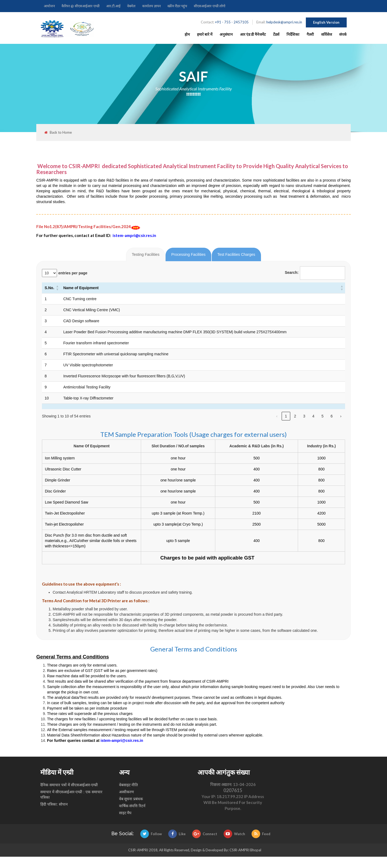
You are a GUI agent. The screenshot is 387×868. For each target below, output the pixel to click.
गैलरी (310, 34)
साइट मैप (125, 813)
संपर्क (343, 34)
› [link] (341, 416)
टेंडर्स (276, 34)
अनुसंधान (226, 34)
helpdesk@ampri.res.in (284, 22)
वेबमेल (131, 6)
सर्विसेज (327, 34)
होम (187, 34)
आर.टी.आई (113, 6)
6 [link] (332, 416)
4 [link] (313, 416)
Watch (234, 834)
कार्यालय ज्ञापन (151, 6)
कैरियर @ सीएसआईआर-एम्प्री (80, 6)
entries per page (73, 273)
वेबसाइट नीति (129, 785)
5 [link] (322, 416)
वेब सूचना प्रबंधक (131, 799)
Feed (261, 834)
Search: (292, 272)
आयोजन (49, 6)
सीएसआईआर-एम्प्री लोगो (209, 6)
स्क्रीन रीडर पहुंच (177, 6)
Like (177, 834)
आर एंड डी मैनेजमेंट (253, 34)
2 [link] (295, 416)
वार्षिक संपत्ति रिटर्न (132, 806)
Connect (205, 834)
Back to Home (58, 132)
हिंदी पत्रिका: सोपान (54, 804)
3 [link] (304, 416)
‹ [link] (277, 416)
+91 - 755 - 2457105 (232, 22)
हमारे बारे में (205, 34)
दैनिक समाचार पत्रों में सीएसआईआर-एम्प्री (69, 785)
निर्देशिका (293, 34)
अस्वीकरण (126, 792)
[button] (57, 288)
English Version (326, 22)
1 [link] (286, 416)
